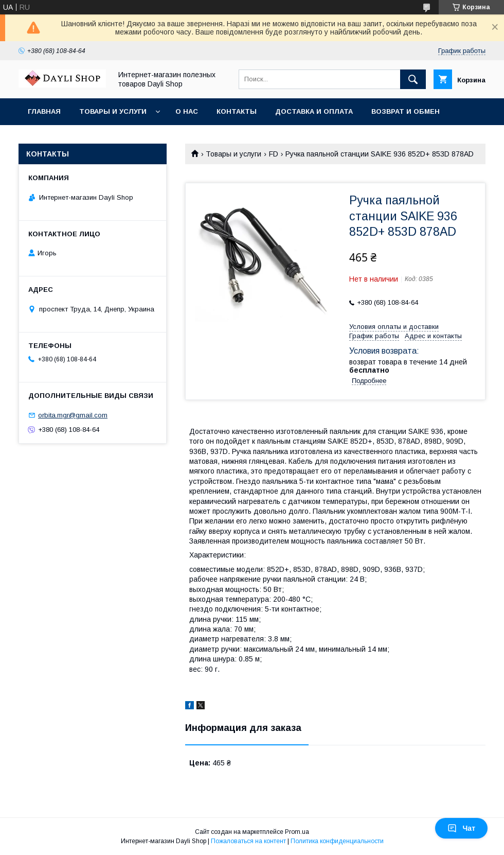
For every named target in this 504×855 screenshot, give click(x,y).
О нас (187, 111)
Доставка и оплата (314, 111)
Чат (461, 828)
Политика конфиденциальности (337, 841)
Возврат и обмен (406, 111)
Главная (44, 111)
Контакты (237, 111)
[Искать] (413, 79)
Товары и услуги (113, 111)
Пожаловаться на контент (248, 841)
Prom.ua (297, 832)
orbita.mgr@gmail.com (73, 415)
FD (274, 154)
